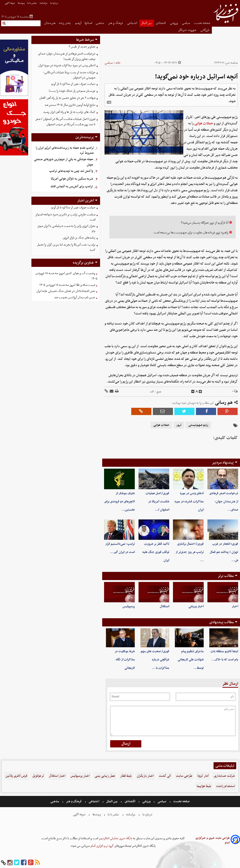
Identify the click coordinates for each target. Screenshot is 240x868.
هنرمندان (50, 23)
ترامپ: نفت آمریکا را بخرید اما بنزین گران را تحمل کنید (66, 247)
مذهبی (100, 23)
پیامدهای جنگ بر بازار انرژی (79, 238)
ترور (179, 425)
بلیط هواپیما (204, 786)
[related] (109, 102)
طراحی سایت (184, 776)
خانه (118, 63)
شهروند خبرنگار (188, 30)
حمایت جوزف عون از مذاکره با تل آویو (73, 84)
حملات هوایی (204, 123)
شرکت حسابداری (224, 776)
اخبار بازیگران (145, 776)
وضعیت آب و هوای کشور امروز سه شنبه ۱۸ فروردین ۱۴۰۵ (66, 276)
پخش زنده (65, 23)
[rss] (37, 863)
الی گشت (165, 776)
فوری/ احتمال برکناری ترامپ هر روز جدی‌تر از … (190, 552)
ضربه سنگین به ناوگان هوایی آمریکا (72, 179)
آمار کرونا (203, 776)
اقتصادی (161, 23)
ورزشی (174, 23)
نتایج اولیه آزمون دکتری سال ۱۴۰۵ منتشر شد (70, 105)
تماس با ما (32, 3)
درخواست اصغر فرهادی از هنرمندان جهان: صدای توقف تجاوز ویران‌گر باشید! (67, 56)
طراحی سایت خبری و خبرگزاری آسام (213, 840)
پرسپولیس (129, 606)
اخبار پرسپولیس (80, 776)
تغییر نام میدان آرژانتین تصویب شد (75, 297)
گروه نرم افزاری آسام (102, 846)
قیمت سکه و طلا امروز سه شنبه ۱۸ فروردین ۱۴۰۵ (67, 285)
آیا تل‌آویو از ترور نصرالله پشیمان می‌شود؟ (205, 223)
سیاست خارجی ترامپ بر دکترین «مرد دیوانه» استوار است (65, 217)
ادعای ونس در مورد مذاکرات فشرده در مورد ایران (189, 502)
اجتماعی (132, 23)
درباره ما (54, 3)
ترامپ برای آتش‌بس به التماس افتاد (72, 186)
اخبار (235, 606)
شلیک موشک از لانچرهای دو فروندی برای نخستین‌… (120, 502)
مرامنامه (44, 3)
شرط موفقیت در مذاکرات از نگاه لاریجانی (125, 660)
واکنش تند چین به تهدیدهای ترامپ (71, 171)
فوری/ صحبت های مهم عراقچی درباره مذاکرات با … (155, 660)
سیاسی (186, 23)
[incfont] (200, 392)
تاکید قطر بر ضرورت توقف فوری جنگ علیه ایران (156, 552)
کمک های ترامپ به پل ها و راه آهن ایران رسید (69, 112)
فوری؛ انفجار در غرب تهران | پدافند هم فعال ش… (224, 552)
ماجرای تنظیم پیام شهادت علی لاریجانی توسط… (191, 660)
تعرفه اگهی (10, 3)
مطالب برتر (226, 576)
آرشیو (78, 23)
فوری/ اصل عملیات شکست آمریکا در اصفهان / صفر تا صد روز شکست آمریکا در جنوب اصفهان (65, 122)
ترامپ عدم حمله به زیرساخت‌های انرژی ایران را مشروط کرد (65, 151)
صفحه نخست (202, 23)
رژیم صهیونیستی (198, 425)
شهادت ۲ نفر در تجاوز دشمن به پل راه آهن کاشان (67, 98)
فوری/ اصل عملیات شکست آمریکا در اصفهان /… (157, 502)
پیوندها (21, 3)
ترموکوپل (38, 776)
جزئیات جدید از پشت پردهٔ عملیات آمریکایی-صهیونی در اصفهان (69, 75)
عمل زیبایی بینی (105, 776)
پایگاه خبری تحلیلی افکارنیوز (115, 838)
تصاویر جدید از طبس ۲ (82, 47)
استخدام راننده (226, 786)
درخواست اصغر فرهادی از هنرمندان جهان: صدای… (224, 502)
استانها (88, 23)
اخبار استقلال (57, 776)
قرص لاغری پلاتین (16, 776)
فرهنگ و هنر (116, 23)
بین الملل (147, 23)
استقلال (165, 606)
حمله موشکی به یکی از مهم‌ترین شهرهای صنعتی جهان (64, 162)
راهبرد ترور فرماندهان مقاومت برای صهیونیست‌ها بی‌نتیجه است (191, 233)
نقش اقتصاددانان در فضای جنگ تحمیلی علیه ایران (66, 291)
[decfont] (193, 392)
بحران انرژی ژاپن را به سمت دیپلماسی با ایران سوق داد (66, 229)
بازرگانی (205, 30)
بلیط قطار (126, 776)
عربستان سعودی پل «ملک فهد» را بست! (72, 91)
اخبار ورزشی (196, 606)
